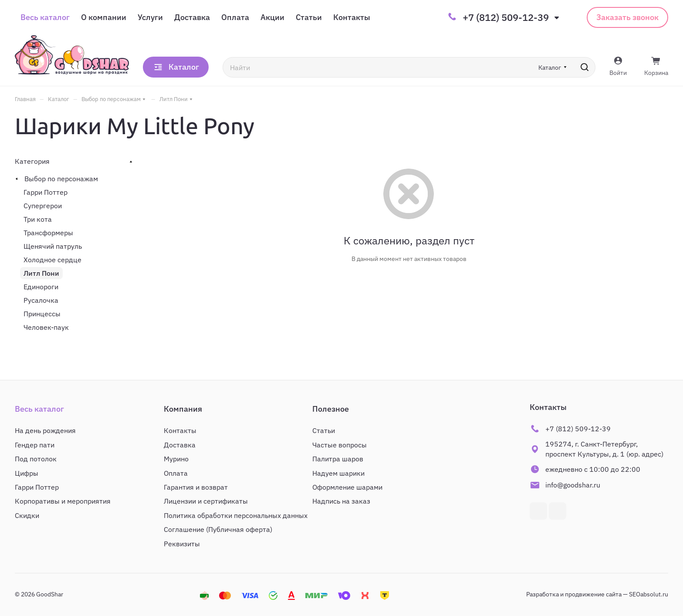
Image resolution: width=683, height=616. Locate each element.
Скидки (27, 515)
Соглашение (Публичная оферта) (218, 529)
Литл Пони (41, 273)
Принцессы (42, 314)
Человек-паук (46, 327)
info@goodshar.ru (573, 485)
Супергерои (43, 206)
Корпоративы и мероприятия (63, 501)
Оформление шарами (347, 487)
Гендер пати (35, 445)
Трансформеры (48, 233)
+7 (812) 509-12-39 (506, 17)
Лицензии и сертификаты (206, 501)
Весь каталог (39, 409)
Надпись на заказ (341, 501)
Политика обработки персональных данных (236, 515)
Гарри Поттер (46, 192)
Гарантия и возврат (196, 487)
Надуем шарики (338, 473)
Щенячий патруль (53, 246)
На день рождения (45, 430)
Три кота (38, 219)
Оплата (176, 473)
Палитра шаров (338, 459)
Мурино (176, 459)
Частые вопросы (340, 445)
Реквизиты (182, 544)
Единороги (41, 287)
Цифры (27, 473)
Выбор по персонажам (61, 179)
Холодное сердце (52, 260)
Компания (183, 409)
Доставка (180, 445)
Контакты (180, 430)
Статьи (324, 430)
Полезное (331, 409)
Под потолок (36, 459)
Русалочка (41, 300)
